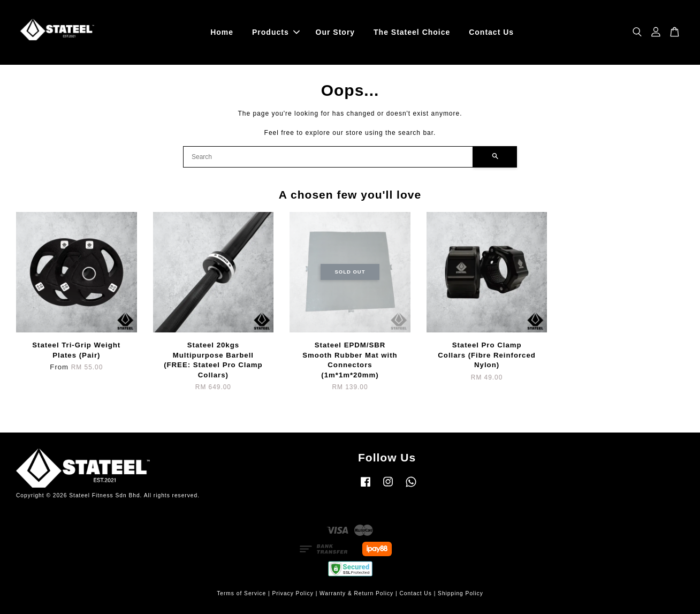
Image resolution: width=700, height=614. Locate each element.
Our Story (336, 32)
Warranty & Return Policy (356, 593)
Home (222, 32)
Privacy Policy (292, 593)
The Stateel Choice (412, 32)
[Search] (328, 157)
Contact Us (491, 32)
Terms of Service (241, 593)
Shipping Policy (461, 593)
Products (276, 32)
